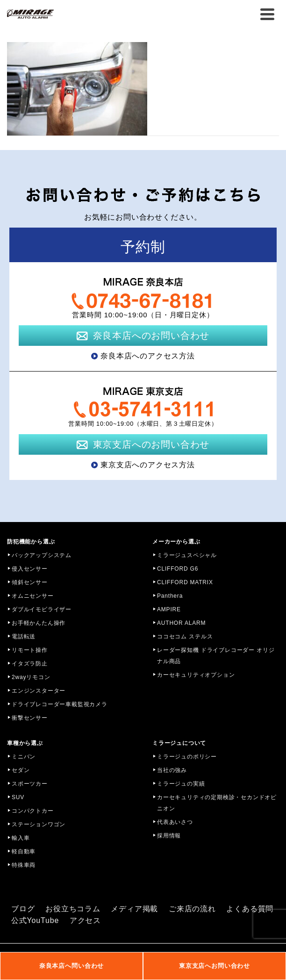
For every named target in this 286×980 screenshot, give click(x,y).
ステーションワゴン (39, 824)
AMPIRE (169, 609)
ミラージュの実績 (181, 784)
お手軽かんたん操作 (39, 623)
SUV (18, 797)
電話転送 (24, 637)
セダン (21, 770)
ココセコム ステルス (185, 637)
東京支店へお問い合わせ (214, 966)
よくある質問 (250, 909)
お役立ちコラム (73, 909)
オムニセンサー (33, 596)
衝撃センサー (30, 718)
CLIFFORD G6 (178, 569)
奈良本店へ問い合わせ (71, 966)
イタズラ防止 (30, 664)
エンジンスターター (39, 691)
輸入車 (21, 838)
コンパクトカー (33, 811)
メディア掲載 (134, 909)
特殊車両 (24, 865)
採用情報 (169, 836)
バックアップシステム (42, 555)
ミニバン (24, 757)
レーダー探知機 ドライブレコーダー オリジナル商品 (216, 656)
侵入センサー (30, 569)
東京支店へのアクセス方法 (148, 465)
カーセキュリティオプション (196, 675)
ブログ (23, 909)
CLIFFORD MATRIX (185, 582)
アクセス (85, 920)
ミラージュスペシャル (187, 555)
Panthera (170, 596)
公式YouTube (35, 920)
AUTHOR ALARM (181, 623)
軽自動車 (24, 851)
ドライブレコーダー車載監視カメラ (60, 704)
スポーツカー (30, 784)
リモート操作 (30, 650)
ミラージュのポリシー (187, 757)
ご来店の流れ (192, 909)
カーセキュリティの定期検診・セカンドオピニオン (217, 803)
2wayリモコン (31, 677)
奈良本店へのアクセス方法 (148, 356)
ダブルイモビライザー (42, 609)
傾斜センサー (30, 582)
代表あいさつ (175, 822)
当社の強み (172, 770)
